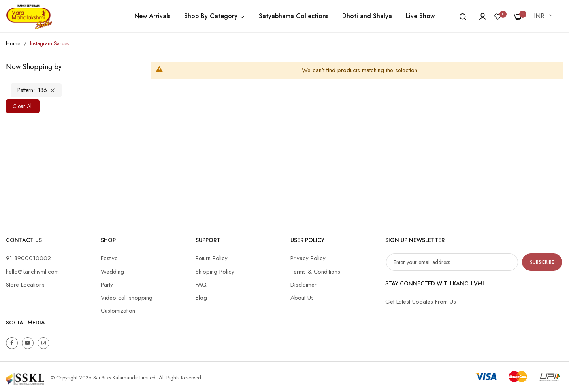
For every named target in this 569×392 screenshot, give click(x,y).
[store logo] (29, 16)
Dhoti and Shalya (367, 16)
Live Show (420, 16)
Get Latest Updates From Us (421, 302)
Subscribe (542, 262)
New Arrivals (152, 16)
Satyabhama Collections (294, 16)
